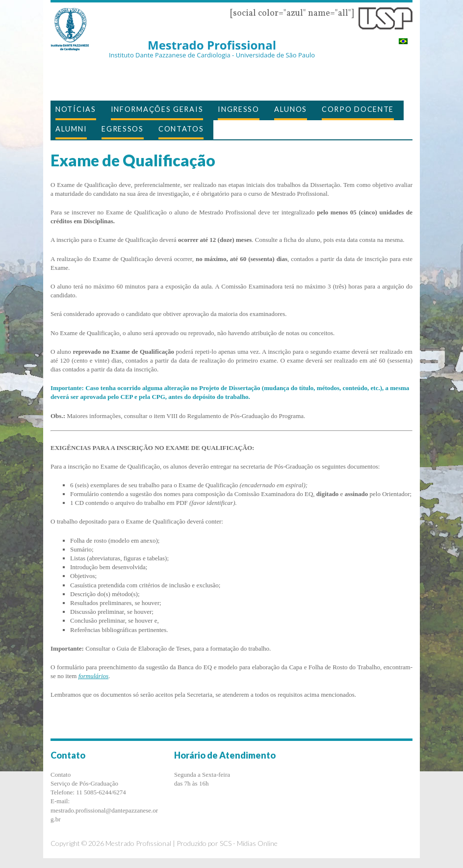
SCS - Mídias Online (249, 843)
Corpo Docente (358, 109)
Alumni (71, 129)
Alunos (291, 109)
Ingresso (239, 109)
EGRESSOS (123, 129)
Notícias (76, 109)
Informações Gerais (157, 109)
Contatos (181, 129)
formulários (93, 676)
